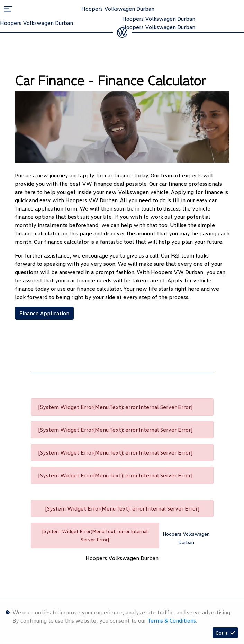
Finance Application (44, 313)
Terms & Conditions (172, 620)
